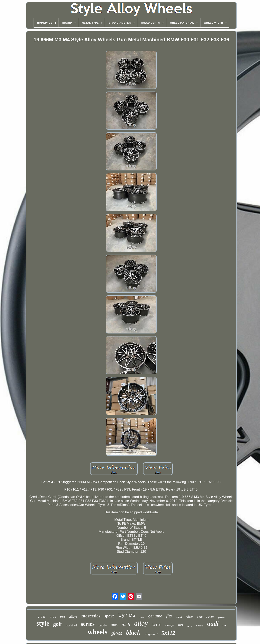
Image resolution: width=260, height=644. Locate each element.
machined (71, 626)
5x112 (168, 633)
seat (225, 626)
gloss (117, 633)
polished (222, 618)
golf (58, 624)
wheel (179, 617)
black (133, 632)
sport (109, 616)
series (88, 624)
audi (213, 624)
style (43, 623)
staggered (151, 634)
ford (63, 617)
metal (190, 626)
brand (53, 617)
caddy (103, 625)
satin (142, 617)
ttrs (181, 625)
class (42, 616)
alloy (141, 623)
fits (169, 616)
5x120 (156, 625)
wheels (97, 632)
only (200, 617)
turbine (200, 626)
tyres (127, 615)
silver (190, 617)
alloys (73, 617)
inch (126, 624)
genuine (155, 616)
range (170, 626)
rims (114, 625)
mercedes (91, 616)
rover (210, 616)
